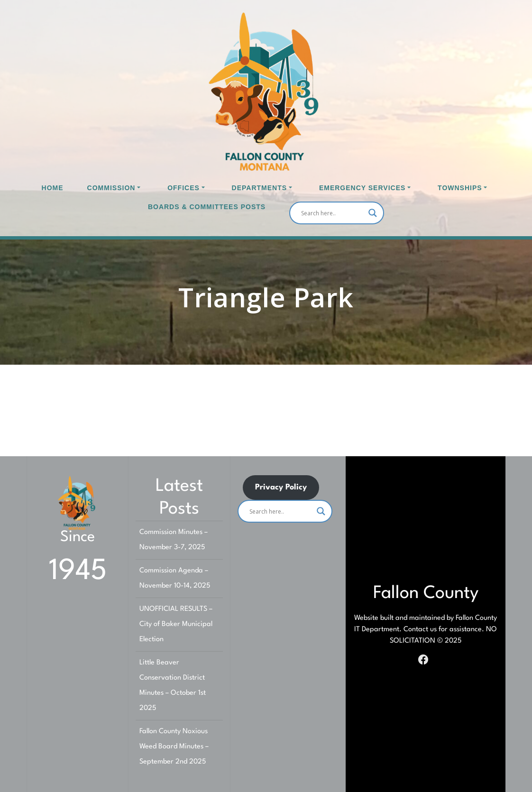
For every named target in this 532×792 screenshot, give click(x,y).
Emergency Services (362, 188)
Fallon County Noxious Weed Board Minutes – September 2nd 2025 (174, 747)
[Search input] (332, 213)
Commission (111, 188)
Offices (183, 188)
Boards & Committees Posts (207, 207)
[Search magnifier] (373, 213)
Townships (460, 188)
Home (53, 188)
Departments (260, 188)
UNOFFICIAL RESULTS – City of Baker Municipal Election (176, 624)
